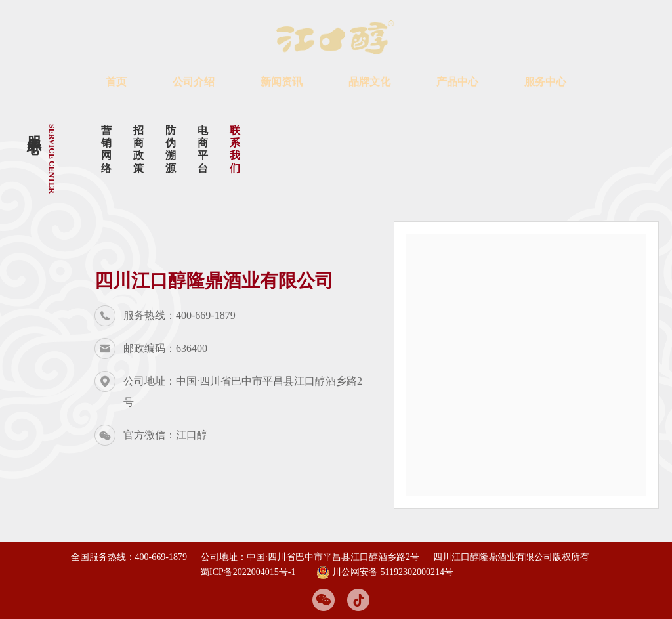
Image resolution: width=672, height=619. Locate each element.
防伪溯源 (172, 149)
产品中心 (457, 82)
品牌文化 (369, 82)
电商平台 (204, 149)
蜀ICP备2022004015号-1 (248, 572)
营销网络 (108, 149)
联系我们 (236, 149)
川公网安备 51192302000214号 (385, 572)
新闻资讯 (282, 82)
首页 (116, 82)
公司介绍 (194, 82)
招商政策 (140, 149)
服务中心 (545, 82)
